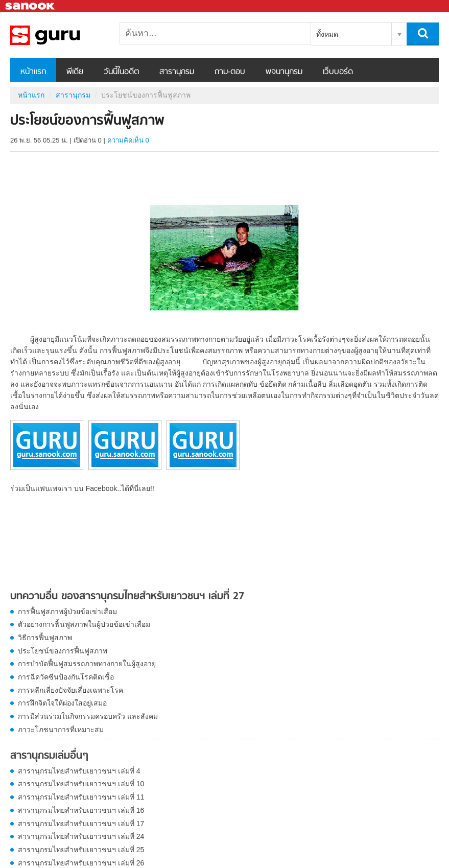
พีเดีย (75, 72)
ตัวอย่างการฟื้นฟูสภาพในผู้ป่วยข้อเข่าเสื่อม (84, 624)
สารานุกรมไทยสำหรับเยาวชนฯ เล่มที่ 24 (81, 836)
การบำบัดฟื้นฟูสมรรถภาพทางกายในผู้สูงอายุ (87, 664)
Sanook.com (31, 6)
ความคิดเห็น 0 (128, 140)
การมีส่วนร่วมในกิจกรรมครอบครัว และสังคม (88, 716)
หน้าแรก (33, 72)
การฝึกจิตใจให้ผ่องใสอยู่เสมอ (62, 703)
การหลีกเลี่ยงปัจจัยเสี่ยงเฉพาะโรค (70, 690)
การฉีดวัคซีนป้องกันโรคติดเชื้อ (66, 677)
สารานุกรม (177, 72)
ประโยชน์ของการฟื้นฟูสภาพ (63, 651)
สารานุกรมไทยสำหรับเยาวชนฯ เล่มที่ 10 (81, 784)
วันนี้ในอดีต (121, 72)
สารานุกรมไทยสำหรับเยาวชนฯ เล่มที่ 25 (81, 850)
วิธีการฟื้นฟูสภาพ (45, 638)
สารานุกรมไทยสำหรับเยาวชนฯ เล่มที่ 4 (79, 771)
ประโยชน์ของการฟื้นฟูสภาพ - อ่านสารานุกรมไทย (64, 35)
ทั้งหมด (327, 34)
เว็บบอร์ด (338, 72)
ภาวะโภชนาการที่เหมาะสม (61, 730)
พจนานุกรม (284, 72)
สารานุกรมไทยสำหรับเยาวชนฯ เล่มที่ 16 (81, 810)
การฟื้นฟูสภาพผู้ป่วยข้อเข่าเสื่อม (67, 612)
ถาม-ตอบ (230, 72)
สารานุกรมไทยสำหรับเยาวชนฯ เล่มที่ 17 (81, 824)
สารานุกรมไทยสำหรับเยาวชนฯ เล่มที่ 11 (81, 797)
